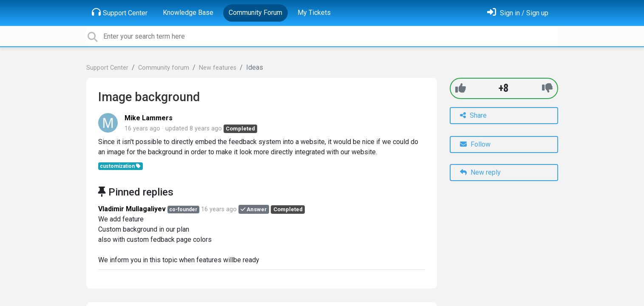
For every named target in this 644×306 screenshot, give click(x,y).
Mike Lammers (149, 118)
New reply (480, 172)
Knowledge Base (188, 13)
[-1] (547, 88)
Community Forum (255, 13)
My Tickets (314, 13)
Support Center (120, 12)
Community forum (164, 68)
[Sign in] (518, 13)
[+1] (461, 88)
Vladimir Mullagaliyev (132, 209)
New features (218, 68)
